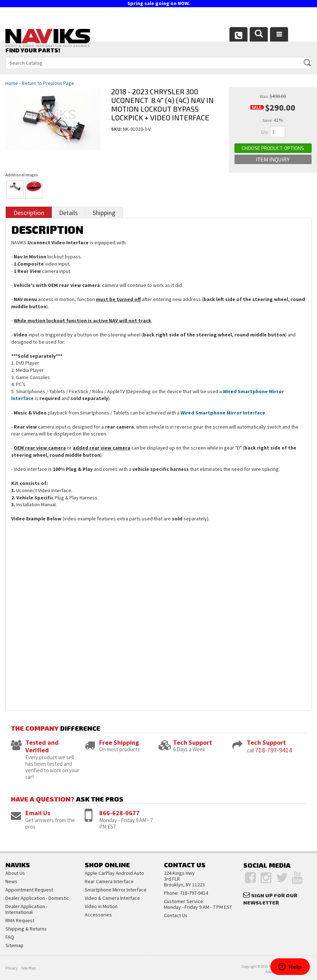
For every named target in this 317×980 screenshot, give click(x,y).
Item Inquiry (273, 159)
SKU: (117, 129)
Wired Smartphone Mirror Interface (223, 413)
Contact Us (176, 915)
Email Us (38, 813)
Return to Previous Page (48, 83)
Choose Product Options (273, 148)
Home (12, 83)
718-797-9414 (274, 750)
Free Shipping (119, 742)
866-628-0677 (119, 813)
